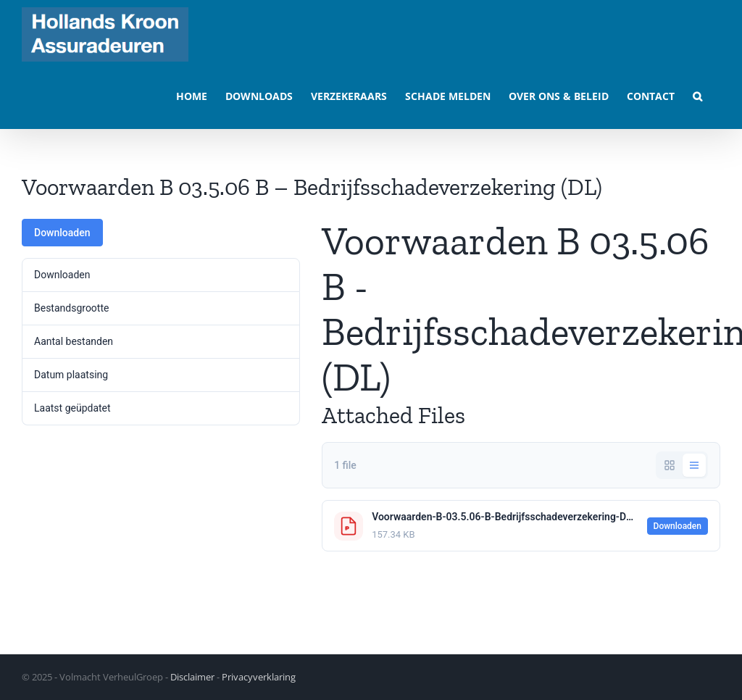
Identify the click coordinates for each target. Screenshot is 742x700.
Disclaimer (192, 677)
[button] (697, 95)
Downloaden (62, 233)
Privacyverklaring (259, 677)
